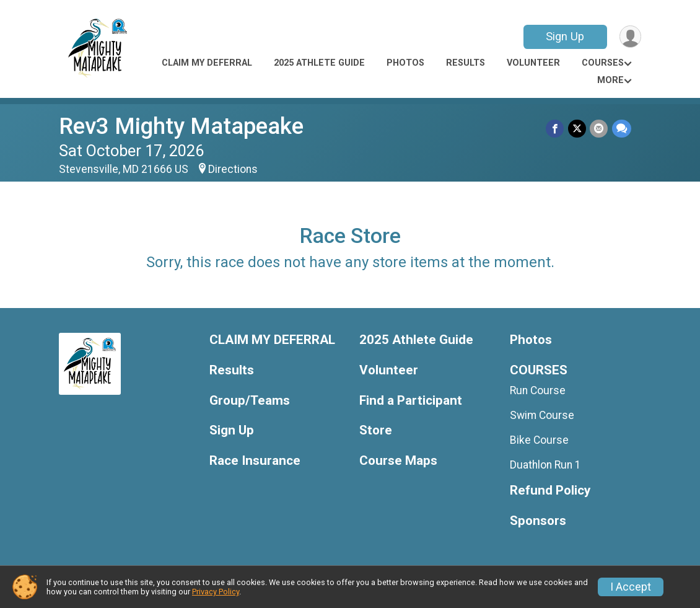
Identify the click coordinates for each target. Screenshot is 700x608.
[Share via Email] (599, 129)
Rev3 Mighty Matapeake (181, 126)
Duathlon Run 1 (545, 465)
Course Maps (398, 461)
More (610, 80)
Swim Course (542, 415)
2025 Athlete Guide (319, 63)
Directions (233, 169)
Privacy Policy (216, 592)
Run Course (538, 390)
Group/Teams (250, 401)
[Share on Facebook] (556, 129)
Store (376, 430)
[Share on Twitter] (578, 129)
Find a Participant (411, 401)
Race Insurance (255, 461)
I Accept (631, 587)
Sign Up (564, 36)
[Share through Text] (622, 129)
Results (466, 63)
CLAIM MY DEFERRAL (207, 63)
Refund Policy (550, 491)
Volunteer (533, 63)
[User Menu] (630, 37)
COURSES (603, 63)
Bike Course (539, 440)
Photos (405, 63)
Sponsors (538, 521)
